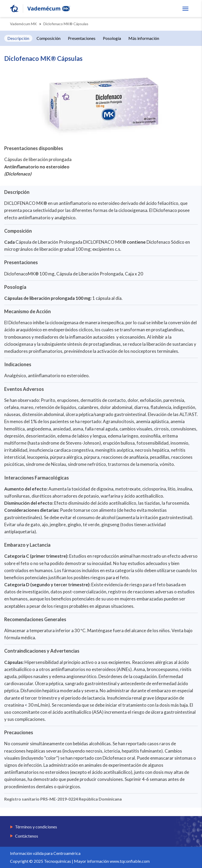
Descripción (18, 38)
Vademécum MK (23, 24)
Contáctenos (27, 836)
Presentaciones (82, 38)
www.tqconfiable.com (130, 861)
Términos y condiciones (36, 827)
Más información (144, 38)
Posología (112, 38)
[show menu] (185, 9)
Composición (49, 38)
